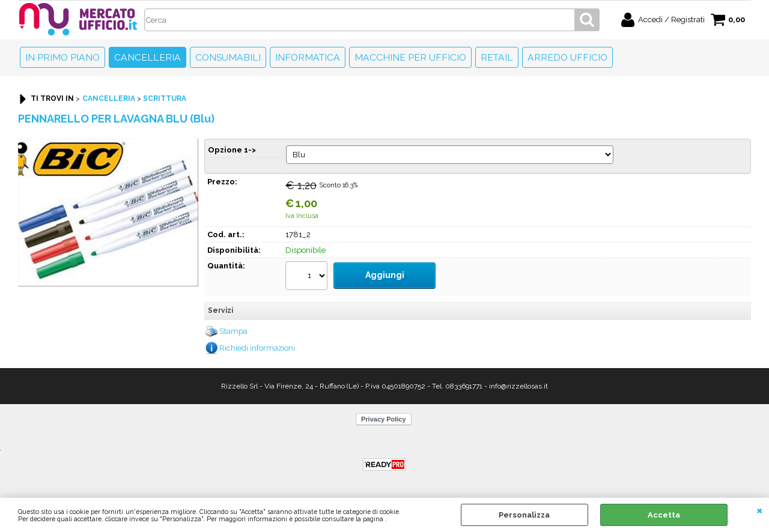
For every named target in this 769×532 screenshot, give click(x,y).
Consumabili (228, 57)
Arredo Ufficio (567, 57)
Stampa (233, 327)
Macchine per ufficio (410, 57)
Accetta (664, 515)
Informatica (308, 57)
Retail (497, 57)
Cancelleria (147, 57)
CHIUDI (760, 510)
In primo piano (62, 57)
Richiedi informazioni (257, 343)
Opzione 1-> (232, 150)
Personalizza (524, 515)
